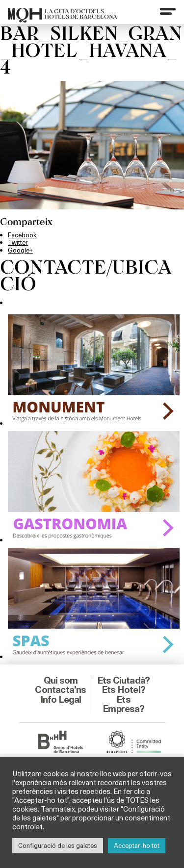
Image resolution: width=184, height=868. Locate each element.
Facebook (22, 235)
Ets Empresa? (123, 704)
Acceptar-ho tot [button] (137, 845)
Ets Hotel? (123, 689)
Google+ (20, 250)
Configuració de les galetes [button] (58, 845)
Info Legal (61, 699)
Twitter (18, 242)
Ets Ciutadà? (123, 680)
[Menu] (168, 11)
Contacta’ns (60, 689)
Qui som (61, 680)
